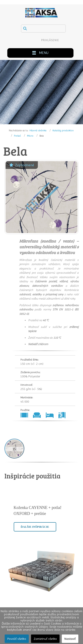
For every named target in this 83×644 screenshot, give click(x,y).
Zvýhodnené (22, 165)
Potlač (17, 136)
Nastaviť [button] (70, 639)
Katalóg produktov (63, 130)
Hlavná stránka (38, 130)
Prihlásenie (50, 40)
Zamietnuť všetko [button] (45, 639)
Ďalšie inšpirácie (35, 527)
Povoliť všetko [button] (17, 639)
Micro (30, 136)
